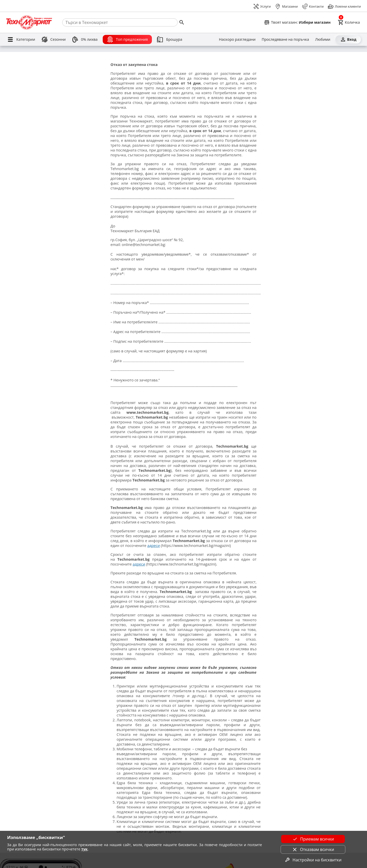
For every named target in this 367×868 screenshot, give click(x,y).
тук (84, 849)
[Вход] (348, 39)
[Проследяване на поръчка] (285, 39)
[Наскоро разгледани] (237, 39)
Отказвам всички (313, 849)
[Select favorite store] (297, 22)
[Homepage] (29, 22)
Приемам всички (313, 839)
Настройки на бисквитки (313, 860)
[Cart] (349, 22)
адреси (154, 546)
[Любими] (323, 39)
